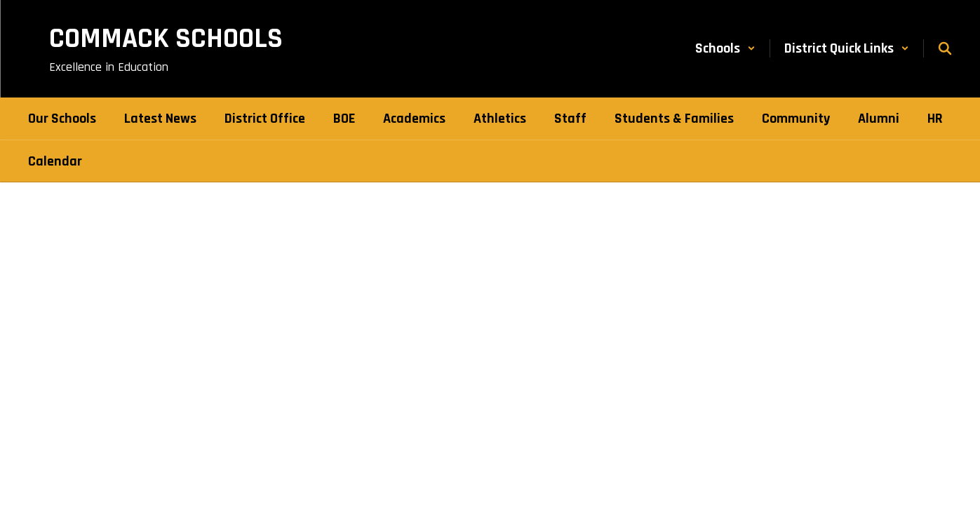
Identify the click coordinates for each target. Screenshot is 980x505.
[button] (725, 48)
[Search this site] (945, 48)
